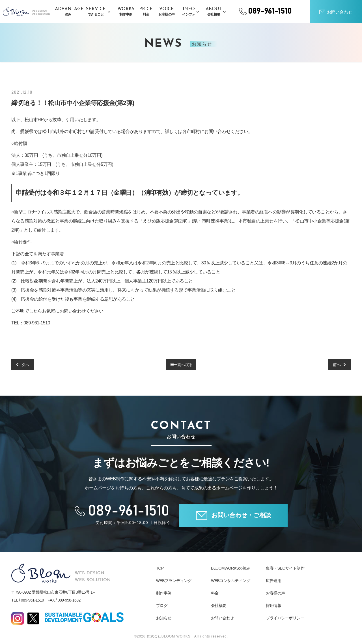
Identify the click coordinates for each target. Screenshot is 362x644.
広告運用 (273, 581)
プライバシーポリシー (285, 618)
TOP (160, 568)
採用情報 (273, 606)
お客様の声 (275, 593)
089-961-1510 (32, 600)
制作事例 (164, 593)
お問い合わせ (222, 618)
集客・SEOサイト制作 (285, 568)
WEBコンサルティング (230, 581)
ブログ (162, 606)
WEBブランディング (174, 581)
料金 (215, 593)
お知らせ (164, 618)
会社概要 (219, 606)
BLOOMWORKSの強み (231, 568)
